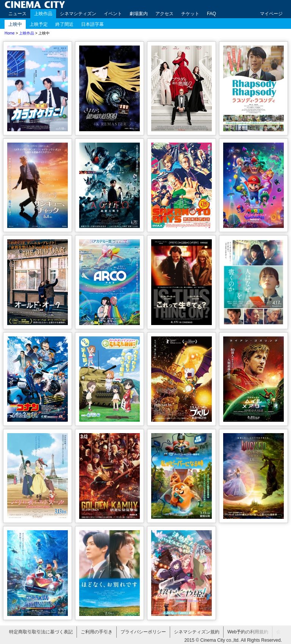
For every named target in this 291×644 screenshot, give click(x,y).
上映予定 (39, 24)
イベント (113, 14)
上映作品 (43, 14)
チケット (190, 14)
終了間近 (64, 24)
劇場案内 (139, 14)
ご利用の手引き (97, 632)
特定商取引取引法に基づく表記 (41, 632)
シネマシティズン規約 (197, 632)
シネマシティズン (78, 14)
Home (10, 33)
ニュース (17, 14)
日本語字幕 (92, 24)
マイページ (271, 14)
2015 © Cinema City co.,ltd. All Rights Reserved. (233, 640)
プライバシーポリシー (143, 632)
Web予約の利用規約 (248, 632)
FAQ (211, 14)
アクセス (164, 14)
